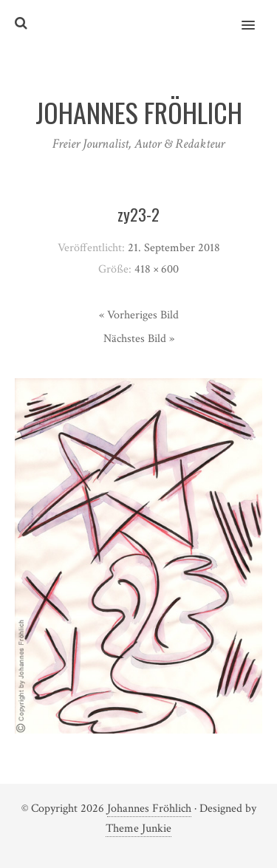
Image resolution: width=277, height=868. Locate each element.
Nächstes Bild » (139, 339)
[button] (257, 16)
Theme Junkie (138, 828)
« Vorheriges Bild (139, 315)
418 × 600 (157, 269)
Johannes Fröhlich (149, 809)
